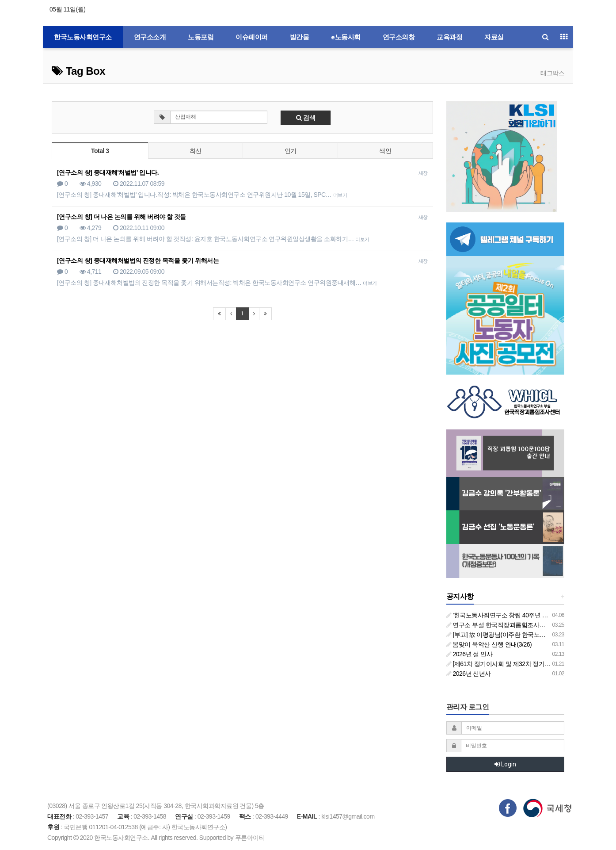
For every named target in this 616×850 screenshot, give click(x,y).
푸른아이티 (250, 838)
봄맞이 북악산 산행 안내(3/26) (489, 644)
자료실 (494, 37)
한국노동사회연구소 (83, 37)
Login (505, 764)
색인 (385, 151)
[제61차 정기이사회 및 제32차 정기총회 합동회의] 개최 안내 (529, 664)
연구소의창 (399, 37)
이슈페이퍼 (252, 37)
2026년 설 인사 (470, 654)
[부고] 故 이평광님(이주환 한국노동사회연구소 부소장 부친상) (531, 635)
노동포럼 (201, 37)
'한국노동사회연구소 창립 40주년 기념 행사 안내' (514, 615)
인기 (291, 151)
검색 (306, 118)
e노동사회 (346, 37)
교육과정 (449, 37)
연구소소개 (150, 37)
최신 (196, 151)
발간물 (300, 37)
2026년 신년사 (469, 674)
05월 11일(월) (67, 9)
